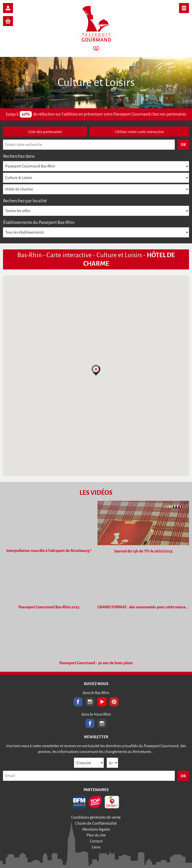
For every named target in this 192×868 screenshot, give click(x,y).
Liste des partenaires (45, 132)
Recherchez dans (19, 156)
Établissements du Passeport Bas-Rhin (39, 222)
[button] (96, 370)
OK (183, 776)
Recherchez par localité (25, 201)
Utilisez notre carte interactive (139, 132)
